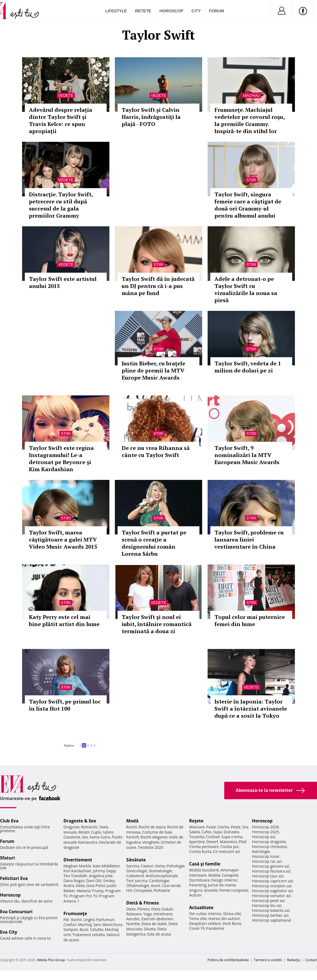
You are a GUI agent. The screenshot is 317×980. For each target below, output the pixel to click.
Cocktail (213, 837)
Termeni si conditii (268, 960)
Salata (195, 832)
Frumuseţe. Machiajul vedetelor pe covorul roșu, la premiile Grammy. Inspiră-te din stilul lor (249, 120)
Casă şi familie (205, 864)
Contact (311, 960)
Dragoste (71, 827)
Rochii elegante (154, 837)
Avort (156, 886)
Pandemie (215, 928)
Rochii (76, 920)
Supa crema (232, 837)
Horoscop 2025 (266, 832)
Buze (84, 929)
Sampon (71, 929)
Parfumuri (105, 920)
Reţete (196, 821)
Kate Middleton (106, 866)
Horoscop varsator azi (271, 896)
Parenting (198, 885)
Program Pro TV (83, 896)
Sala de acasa (159, 934)
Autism (195, 895)
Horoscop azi (264, 837)
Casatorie (72, 837)
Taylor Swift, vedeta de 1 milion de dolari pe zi (248, 367)
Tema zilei (198, 919)
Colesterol (135, 876)
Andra (69, 886)
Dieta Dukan (162, 909)
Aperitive (197, 842)
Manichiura (112, 925)
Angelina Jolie (101, 876)
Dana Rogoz (74, 881)
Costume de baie (157, 832)
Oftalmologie (138, 886)
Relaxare (134, 914)
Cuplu (96, 832)
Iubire (108, 832)
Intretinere (163, 914)
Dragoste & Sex (80, 821)
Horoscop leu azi (267, 905)
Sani (97, 925)
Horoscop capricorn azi (273, 881)
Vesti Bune (232, 923)
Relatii (84, 832)
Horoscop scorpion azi (272, 886)
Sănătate (136, 860)
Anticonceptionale (162, 876)
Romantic (89, 827)
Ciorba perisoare (204, 847)
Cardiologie (159, 881)
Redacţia (294, 960)
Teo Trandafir (75, 876)
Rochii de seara (152, 827)
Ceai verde (171, 886)
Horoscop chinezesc (270, 847)
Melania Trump (90, 891)
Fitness (143, 909)
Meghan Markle (77, 866)
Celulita (97, 929)
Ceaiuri (147, 866)
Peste (236, 827)
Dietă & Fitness (143, 903)
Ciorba (223, 827)
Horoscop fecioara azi (271, 871)
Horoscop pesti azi (268, 901)
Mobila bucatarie (204, 870)
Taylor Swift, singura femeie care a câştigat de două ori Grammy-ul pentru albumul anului (248, 205)
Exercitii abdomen (157, 919)
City (196, 11)
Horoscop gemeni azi (271, 866)
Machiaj (251, 95)
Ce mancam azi (227, 851)
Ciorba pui (230, 847)
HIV (129, 890)
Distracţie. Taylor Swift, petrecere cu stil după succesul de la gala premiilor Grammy (61, 205)
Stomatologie (160, 871)
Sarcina (133, 866)
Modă (132, 821)
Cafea (206, 832)
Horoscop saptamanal (272, 920)
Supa (218, 832)
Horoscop (171, 11)
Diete (131, 909)
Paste (211, 827)
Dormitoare (199, 880)
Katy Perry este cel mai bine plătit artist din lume (64, 620)
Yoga (148, 914)
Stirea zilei (232, 914)
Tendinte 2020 (150, 847)
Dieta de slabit (154, 924)
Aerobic (133, 919)
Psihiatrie (162, 890)
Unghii (89, 920)
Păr (66, 920)
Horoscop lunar (266, 856)
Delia (80, 886)
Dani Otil (94, 881)
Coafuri (70, 925)
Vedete (66, 95)
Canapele (230, 875)
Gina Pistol (96, 886)
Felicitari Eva (14, 878)
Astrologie (261, 851)
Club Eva (9, 821)
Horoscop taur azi (268, 876)
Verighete (151, 842)
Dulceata (231, 832)
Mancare (197, 827)
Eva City (9, 932)
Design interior (224, 880)
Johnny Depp (104, 871)
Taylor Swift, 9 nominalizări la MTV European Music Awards (247, 455)
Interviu (215, 914)
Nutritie (133, 924)
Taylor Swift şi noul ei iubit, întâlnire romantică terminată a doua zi (157, 624)
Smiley (109, 881)
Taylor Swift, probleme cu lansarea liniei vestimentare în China (249, 539)
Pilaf (243, 842)
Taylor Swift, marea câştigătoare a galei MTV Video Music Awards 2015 (63, 539)
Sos (245, 827)
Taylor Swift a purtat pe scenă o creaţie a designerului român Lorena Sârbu (154, 543)
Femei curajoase (234, 890)
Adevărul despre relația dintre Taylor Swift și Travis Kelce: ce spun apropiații (61, 120)
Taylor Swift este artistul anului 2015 (63, 282)
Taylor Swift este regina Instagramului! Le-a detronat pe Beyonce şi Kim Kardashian (61, 459)
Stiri (251, 180)
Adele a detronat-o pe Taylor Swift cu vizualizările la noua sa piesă (246, 289)
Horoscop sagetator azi (273, 891)
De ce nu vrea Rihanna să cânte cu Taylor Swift (156, 451)
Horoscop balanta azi (271, 910)
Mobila (214, 875)
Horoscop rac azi (267, 861)
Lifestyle (116, 11)
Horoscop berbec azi (270, 915)
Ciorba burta (200, 851)
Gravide (211, 890)
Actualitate (201, 907)
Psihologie (176, 866)
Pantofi (133, 837)
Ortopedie (143, 890)
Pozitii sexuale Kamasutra (93, 840)
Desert (212, 842)
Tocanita (197, 837)
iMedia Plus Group (51, 960)
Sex (85, 837)
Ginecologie (137, 871)
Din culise (198, 914)
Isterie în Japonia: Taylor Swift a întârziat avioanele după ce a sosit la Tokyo (251, 709)
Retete (143, 11)
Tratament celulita (89, 935)
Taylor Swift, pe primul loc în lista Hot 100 (65, 705)
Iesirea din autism (224, 919)
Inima (160, 866)
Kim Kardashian (77, 871)
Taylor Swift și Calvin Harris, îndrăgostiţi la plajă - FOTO (151, 117)
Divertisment (78, 860)
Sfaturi (7, 858)
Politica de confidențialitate (228, 960)
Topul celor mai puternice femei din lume (250, 620)
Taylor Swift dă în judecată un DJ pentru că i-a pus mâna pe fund (158, 286)
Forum (216, 11)
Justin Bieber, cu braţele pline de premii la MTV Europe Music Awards (153, 370)
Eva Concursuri (16, 912)
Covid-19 (197, 928)
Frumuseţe (75, 913)
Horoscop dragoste (269, 842)
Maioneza (228, 842)
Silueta (150, 929)
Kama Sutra (100, 837)
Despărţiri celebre (205, 923)
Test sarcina (137, 881)
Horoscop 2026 (266, 827)
